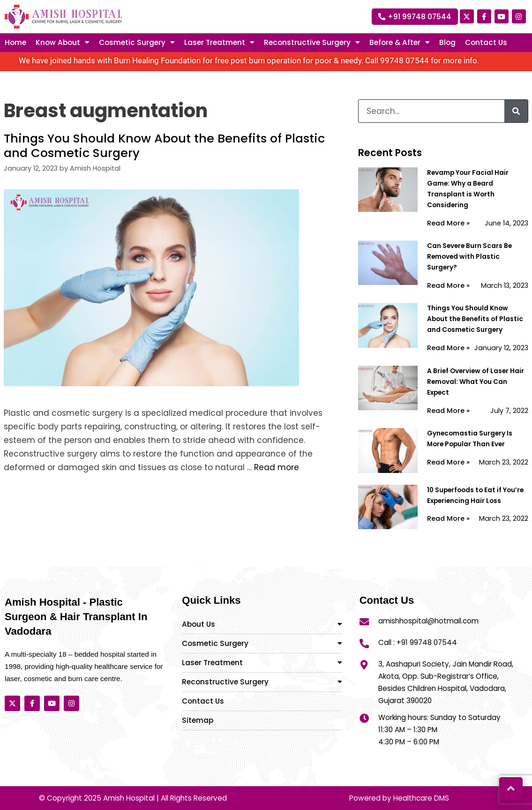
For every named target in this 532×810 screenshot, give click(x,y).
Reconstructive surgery (312, 43)
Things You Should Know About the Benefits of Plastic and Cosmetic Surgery (164, 146)
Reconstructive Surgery (262, 682)
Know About (63, 43)
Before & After (400, 43)
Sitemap (198, 720)
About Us (262, 624)
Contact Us (486, 43)
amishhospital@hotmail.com (428, 621)
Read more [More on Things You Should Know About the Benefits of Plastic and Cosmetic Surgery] (277, 467)
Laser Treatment (262, 663)
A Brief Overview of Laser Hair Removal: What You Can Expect (476, 382)
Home (15, 43)
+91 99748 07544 (427, 642)
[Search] (516, 111)
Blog (447, 43)
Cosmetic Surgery (137, 43)
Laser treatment (219, 43)
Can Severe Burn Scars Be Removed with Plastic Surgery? (469, 257)
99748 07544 (405, 60)
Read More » (448, 223)
